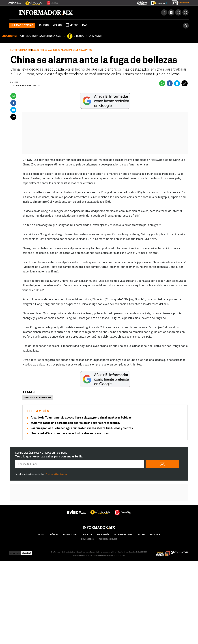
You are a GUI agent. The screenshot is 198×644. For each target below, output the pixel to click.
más (87, 25)
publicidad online (108, 539)
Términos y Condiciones (56, 474)
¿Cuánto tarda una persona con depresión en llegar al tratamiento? (75, 423)
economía (155, 535)
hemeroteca (88, 539)
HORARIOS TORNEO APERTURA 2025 (40, 36)
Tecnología (103, 535)
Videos (72, 25)
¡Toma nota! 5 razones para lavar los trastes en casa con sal (70, 434)
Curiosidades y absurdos (38, 398)
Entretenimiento (21, 50)
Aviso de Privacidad (81, 556)
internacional (70, 535)
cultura (141, 535)
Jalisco (44, 25)
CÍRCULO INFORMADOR (88, 36)
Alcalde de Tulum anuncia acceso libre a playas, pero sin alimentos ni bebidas (81, 418)
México (57, 25)
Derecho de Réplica (97, 556)
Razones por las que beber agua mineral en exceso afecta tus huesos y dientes (82, 428)
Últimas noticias (22, 26)
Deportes (87, 535)
